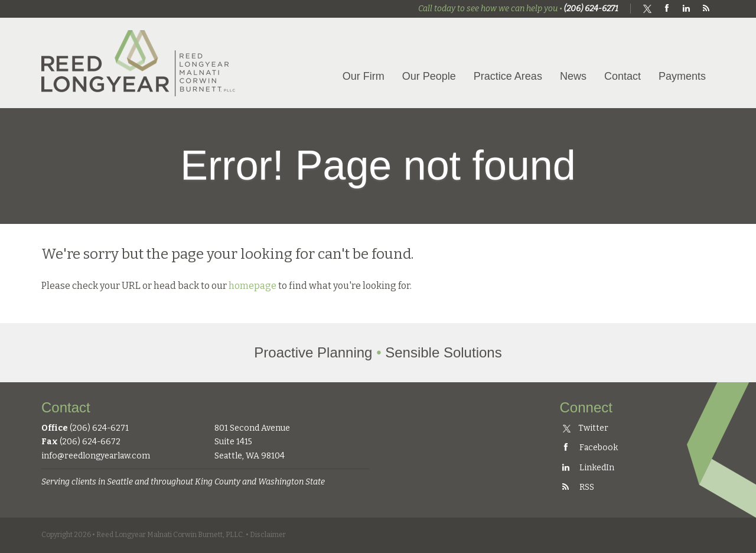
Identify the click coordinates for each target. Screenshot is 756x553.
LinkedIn (587, 468)
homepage (252, 286)
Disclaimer (268, 535)
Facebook (589, 448)
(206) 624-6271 (591, 9)
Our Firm (364, 76)
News (573, 76)
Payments (682, 76)
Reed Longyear (139, 63)
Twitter (586, 428)
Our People (429, 76)
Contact (623, 76)
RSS (577, 487)
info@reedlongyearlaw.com (96, 456)
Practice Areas (508, 76)
